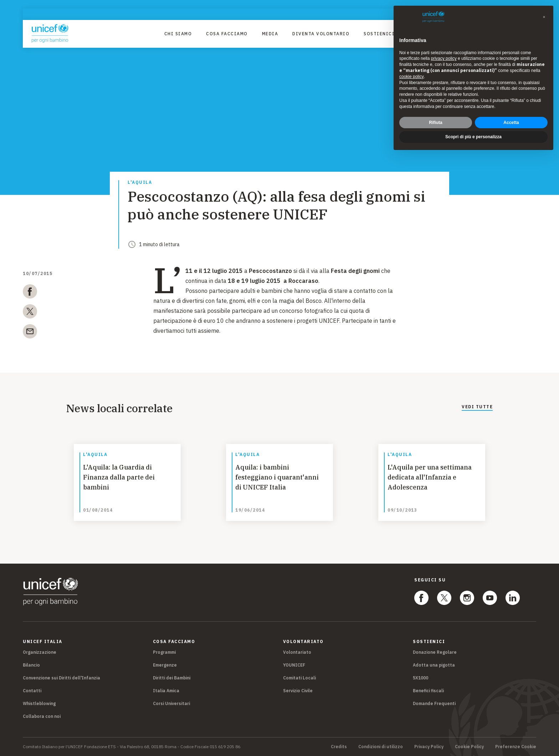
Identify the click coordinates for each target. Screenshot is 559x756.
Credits (339, 747)
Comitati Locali (299, 678)
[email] (30, 333)
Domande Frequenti (434, 703)
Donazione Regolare (435, 652)
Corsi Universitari (171, 703)
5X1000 (420, 678)
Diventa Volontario (321, 34)
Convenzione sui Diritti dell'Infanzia (61, 678)
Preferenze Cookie (516, 747)
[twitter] (30, 313)
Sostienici (379, 34)
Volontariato (297, 652)
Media (270, 34)
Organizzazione (40, 652)
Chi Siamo (178, 34)
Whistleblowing (39, 703)
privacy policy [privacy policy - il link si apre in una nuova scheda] (444, 58)
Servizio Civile (298, 691)
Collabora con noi (42, 716)
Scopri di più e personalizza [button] (473, 137)
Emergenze (165, 665)
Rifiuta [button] (435, 123)
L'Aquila (140, 183)
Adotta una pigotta (434, 665)
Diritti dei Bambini (172, 678)
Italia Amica (166, 691)
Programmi (164, 652)
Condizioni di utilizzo (381, 747)
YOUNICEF (294, 665)
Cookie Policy (469, 747)
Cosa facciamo (227, 34)
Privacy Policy (429, 747)
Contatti (32, 691)
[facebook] (30, 293)
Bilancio (31, 665)
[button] (544, 17)
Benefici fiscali (428, 691)
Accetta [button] (511, 123)
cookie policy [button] (412, 77)
